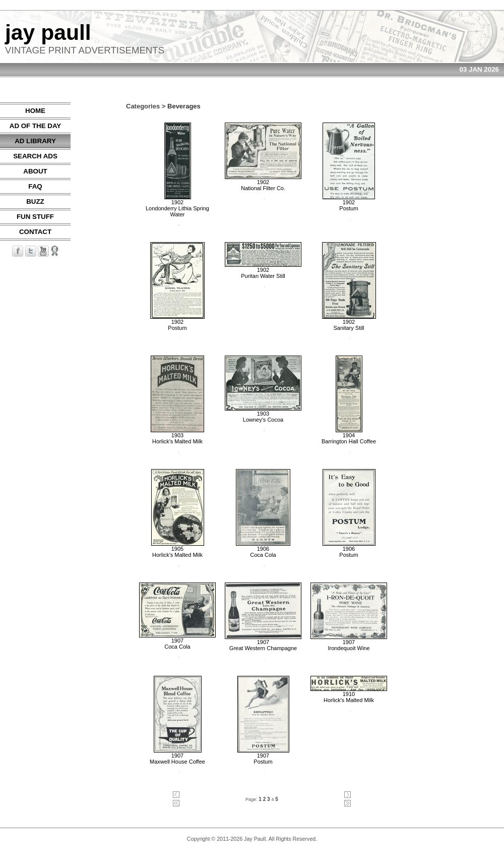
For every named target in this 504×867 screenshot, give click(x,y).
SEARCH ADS (35, 156)
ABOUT (35, 171)
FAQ (35, 186)
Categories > (146, 106)
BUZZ (35, 201)
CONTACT (35, 232)
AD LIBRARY (35, 141)
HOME (35, 111)
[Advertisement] (474, 254)
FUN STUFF (35, 217)
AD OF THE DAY (35, 126)
